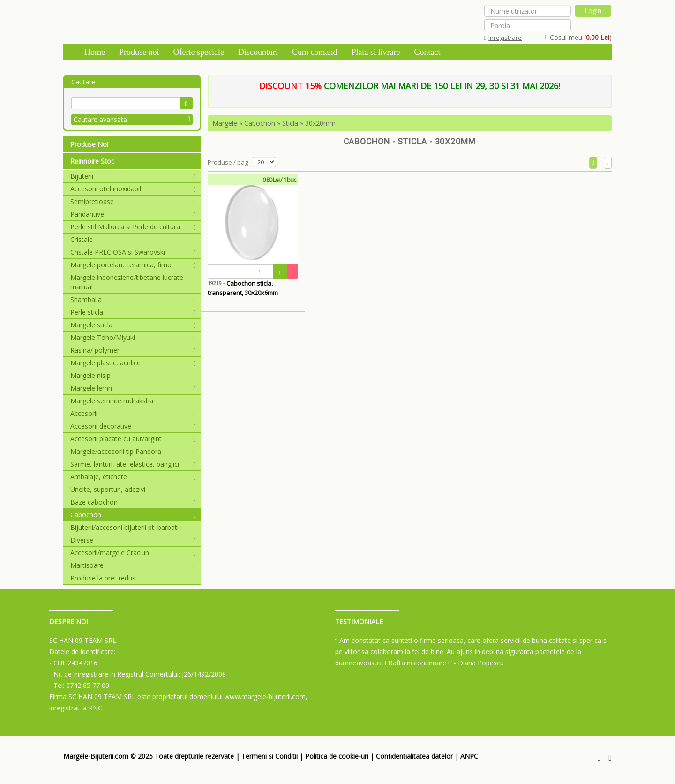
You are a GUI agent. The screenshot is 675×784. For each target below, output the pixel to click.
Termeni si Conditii (270, 756)
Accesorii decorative (133, 426)
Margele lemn (133, 388)
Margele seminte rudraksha (112, 401)
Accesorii (133, 413)
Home (95, 52)
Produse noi (139, 52)
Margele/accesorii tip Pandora (133, 451)
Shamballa (133, 299)
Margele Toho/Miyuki (133, 337)
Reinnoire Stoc (92, 161)
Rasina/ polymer (133, 350)
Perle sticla (133, 312)
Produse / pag (228, 162)
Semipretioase (133, 201)
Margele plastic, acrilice (133, 363)
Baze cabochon (133, 502)
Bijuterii (133, 176)
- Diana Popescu (479, 663)
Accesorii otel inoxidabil (133, 189)
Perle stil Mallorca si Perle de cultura (133, 227)
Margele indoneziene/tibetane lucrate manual (127, 282)
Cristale (133, 239)
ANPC (469, 756)
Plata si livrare (375, 52)
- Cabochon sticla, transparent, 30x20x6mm (243, 288)
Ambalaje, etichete (133, 477)
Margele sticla (133, 325)
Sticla (290, 123)
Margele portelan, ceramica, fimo (133, 265)
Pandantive (133, 214)
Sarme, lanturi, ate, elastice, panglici (133, 464)
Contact (427, 52)
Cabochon (133, 515)
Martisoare (133, 565)
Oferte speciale (199, 52)
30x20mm (320, 123)
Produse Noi (89, 144)
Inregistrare (503, 38)
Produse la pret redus (103, 578)
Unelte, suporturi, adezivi (108, 489)
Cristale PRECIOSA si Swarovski (133, 252)
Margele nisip (133, 375)
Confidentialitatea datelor (414, 756)
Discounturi (258, 52)
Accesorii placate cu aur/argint (133, 439)
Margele (225, 123)
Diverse (133, 540)
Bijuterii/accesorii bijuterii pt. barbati (133, 527)
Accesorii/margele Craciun (133, 553)
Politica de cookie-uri (337, 756)
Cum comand (315, 52)
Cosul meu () (578, 37)
